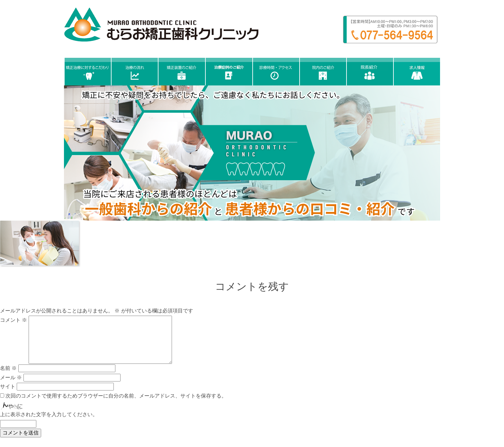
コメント (14, 320)
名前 (8, 368)
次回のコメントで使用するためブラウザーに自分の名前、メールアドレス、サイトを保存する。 (116, 396)
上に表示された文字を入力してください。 (49, 414)
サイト (8, 386)
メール (11, 377)
